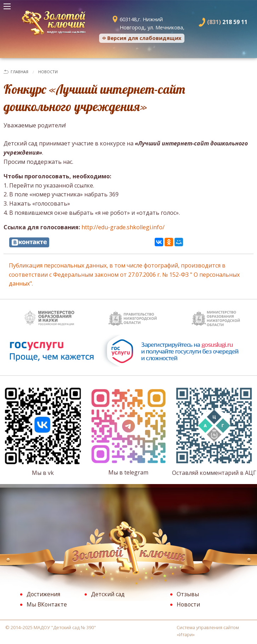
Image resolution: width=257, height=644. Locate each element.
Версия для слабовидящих (144, 38)
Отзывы (188, 594)
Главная (19, 72)
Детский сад (108, 594)
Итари (186, 634)
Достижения (43, 594)
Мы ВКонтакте (47, 604)
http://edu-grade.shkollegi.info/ (123, 227)
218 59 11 (227, 22)
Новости (48, 72)
